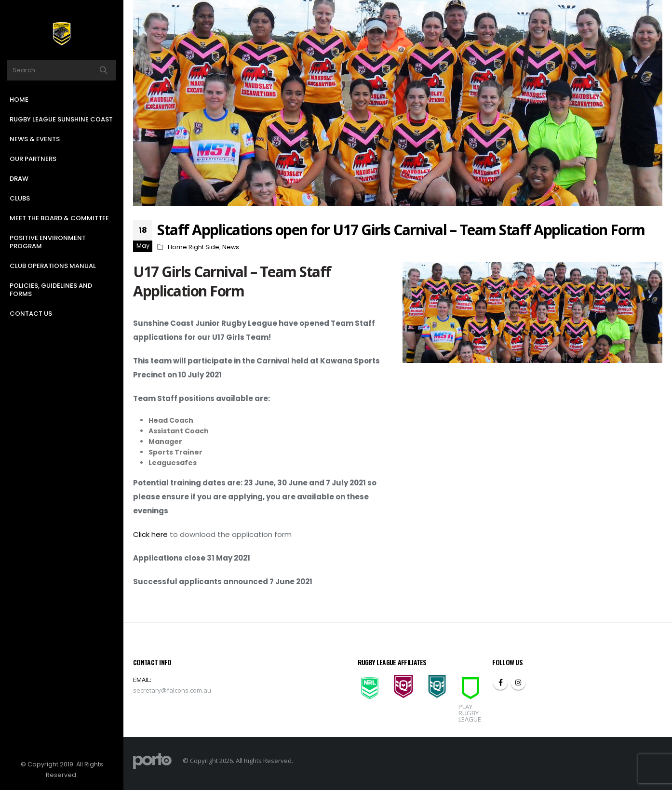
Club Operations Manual (53, 266)
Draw (19, 179)
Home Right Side (194, 247)
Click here (150, 534)
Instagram (518, 683)
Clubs (20, 198)
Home (19, 100)
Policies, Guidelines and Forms (51, 290)
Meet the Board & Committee (59, 218)
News (231, 247)
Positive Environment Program (48, 242)
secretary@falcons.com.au (172, 690)
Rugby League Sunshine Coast (61, 119)
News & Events (35, 139)
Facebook (500, 683)
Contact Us (31, 314)
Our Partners (33, 159)
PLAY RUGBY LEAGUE (470, 713)
